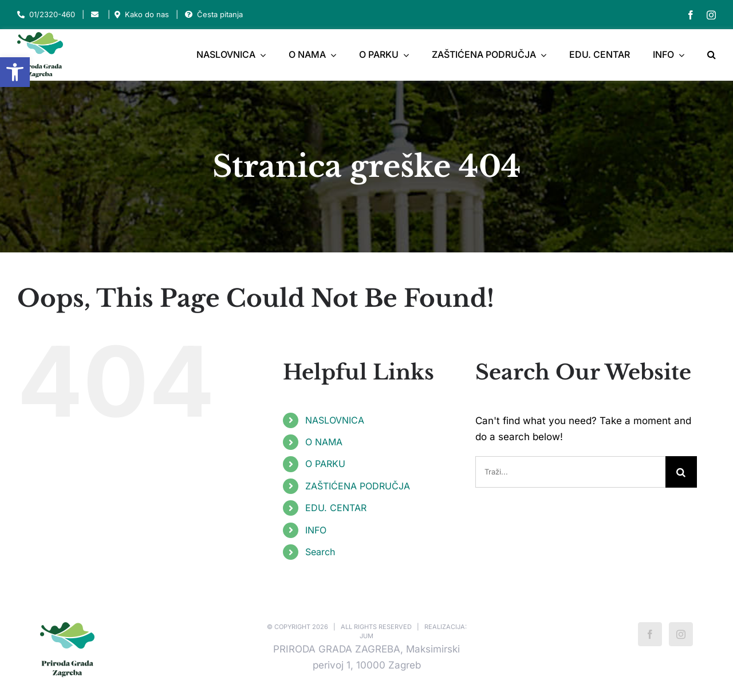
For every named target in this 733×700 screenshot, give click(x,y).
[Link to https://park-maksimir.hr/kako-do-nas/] (117, 15)
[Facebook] (650, 634)
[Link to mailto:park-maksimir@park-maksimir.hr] (95, 15)
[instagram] (711, 15)
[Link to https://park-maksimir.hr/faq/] (189, 15)
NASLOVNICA (335, 420)
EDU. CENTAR (336, 508)
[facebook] (691, 15)
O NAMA (324, 442)
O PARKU (325, 464)
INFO (316, 530)
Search (320, 552)
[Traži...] (570, 472)
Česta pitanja (220, 14)
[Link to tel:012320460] (21, 15)
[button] (15, 72)
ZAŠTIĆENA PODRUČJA (358, 486)
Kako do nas (147, 14)
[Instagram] (681, 634)
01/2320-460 (52, 14)
